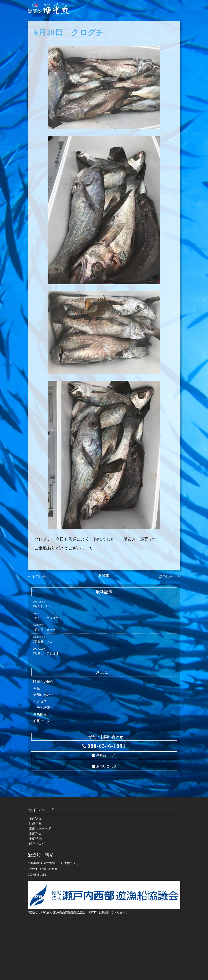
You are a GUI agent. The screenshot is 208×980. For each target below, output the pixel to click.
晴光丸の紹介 (43, 682)
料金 (37, 688)
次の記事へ (168, 576)
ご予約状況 (42, 708)
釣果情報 (82, 25)
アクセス (40, 701)
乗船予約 (149, 25)
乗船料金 (129, 25)
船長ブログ (169, 25)
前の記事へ (41, 576)
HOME (104, 576)
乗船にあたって (106, 25)
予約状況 (63, 25)
